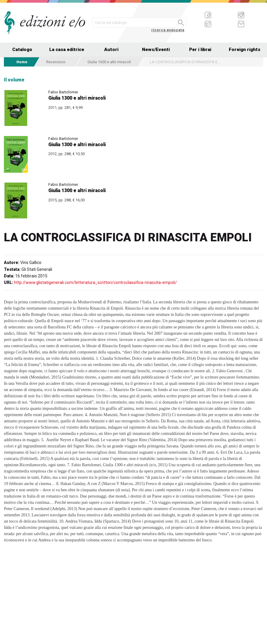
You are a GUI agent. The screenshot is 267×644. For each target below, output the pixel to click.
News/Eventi (156, 50)
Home (22, 62)
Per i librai (200, 50)
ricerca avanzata (168, 30)
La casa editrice (67, 50)
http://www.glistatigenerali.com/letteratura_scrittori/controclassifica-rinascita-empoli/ (95, 282)
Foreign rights (245, 50)
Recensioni (56, 62)
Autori (111, 50)
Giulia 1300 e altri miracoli (109, 62)
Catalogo (22, 50)
